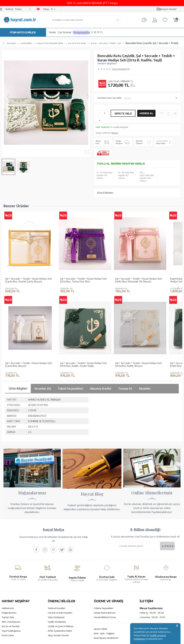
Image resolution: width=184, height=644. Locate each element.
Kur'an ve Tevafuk (11, 626)
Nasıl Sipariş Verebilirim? (106, 638)
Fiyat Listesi (8, 635)
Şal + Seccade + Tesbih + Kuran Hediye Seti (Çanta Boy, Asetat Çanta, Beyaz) (28, 280)
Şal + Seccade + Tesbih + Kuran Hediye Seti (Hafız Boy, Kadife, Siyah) (28, 365)
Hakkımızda (8, 608)
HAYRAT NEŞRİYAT (107, 64)
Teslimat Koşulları (57, 608)
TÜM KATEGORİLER (23, 32)
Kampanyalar (81, 32)
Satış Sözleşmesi (56, 617)
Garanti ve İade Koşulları (60, 613)
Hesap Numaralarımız (105, 613)
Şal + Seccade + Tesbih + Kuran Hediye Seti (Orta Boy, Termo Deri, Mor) (83, 280)
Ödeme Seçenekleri (104, 608)
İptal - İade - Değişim (104, 633)
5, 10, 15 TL (97, 32)
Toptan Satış (8, 617)
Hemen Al (146, 113)
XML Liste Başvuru (11, 622)
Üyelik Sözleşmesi (57, 622)
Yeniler (52, 32)
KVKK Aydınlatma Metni (60, 631)
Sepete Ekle (123, 114)
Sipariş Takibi (100, 629)
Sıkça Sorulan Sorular (58, 635)
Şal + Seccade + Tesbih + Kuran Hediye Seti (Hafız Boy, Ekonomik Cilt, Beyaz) (138, 280)
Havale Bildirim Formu (105, 617)
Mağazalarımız (9, 613)
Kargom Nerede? (169, 9)
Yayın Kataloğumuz (11, 631)
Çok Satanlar (65, 32)
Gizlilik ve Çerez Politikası (61, 626)
